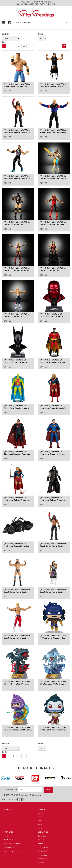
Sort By (5, 34)
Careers (41, 840)
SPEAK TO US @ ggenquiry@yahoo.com (22, 795)
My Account (42, 855)
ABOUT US (7, 809)
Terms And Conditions (12, 843)
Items (41, 34)
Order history (43, 859)
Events (40, 843)
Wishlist (41, 863)
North (40, 828)
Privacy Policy (9, 847)
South (40, 824)
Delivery (7, 836)
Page (4, 42)
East (40, 821)
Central (41, 813)
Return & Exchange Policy (13, 851)
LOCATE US (42, 809)
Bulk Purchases (44, 847)
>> (24, 46)
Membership (8, 840)
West (40, 817)
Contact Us (42, 836)
